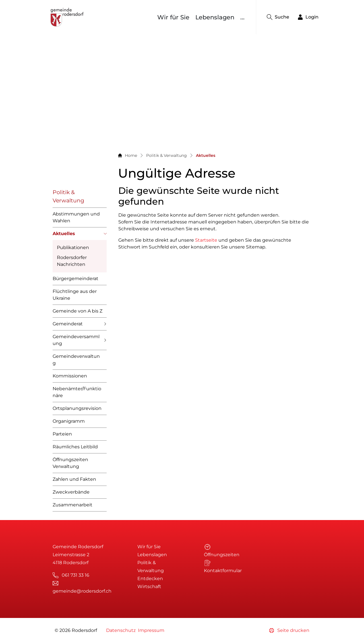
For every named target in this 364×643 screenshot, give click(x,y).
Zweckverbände (71, 492)
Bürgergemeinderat (76, 279)
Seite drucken (289, 630)
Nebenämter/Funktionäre (77, 392)
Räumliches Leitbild (75, 447)
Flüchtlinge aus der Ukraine (75, 295)
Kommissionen (70, 376)
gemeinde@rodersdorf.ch (82, 591)
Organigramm (69, 421)
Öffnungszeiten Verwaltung (70, 463)
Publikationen (73, 247)
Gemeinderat (68, 324)
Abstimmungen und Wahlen (76, 217)
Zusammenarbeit (73, 505)
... (242, 17)
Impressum (151, 630)
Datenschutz (121, 630)
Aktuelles (64, 235)
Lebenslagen (215, 17)
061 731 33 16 (76, 575)
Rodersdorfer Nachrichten (72, 261)
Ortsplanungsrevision (77, 408)
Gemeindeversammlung (76, 340)
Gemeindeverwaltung (76, 360)
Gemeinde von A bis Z (77, 311)
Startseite (206, 240)
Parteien (62, 434)
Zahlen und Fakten (74, 479)
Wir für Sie (173, 17)
